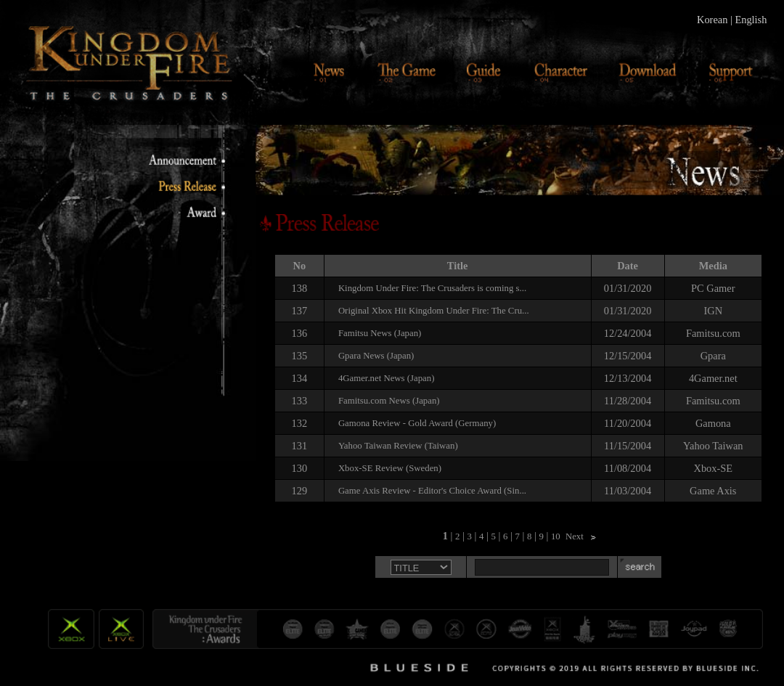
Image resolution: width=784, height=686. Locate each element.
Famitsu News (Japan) (380, 333)
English (751, 20)
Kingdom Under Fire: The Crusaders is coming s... (432, 288)
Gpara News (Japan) (376, 356)
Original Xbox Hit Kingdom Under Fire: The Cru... (434, 311)
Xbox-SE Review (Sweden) (390, 468)
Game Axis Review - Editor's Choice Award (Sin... (432, 491)
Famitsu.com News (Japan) (389, 401)
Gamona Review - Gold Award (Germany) (417, 423)
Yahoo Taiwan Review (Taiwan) (398, 446)
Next (575, 536)
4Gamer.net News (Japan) (387, 378)
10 (556, 536)
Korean (712, 20)
